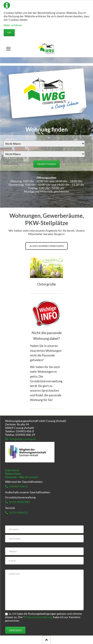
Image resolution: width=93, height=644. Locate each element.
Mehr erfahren (13, 25)
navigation (8, 49)
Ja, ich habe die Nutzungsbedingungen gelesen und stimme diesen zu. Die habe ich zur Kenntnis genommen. (43, 617)
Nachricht (12, 568)
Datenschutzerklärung (38, 617)
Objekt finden (46, 164)
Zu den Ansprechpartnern (47, 246)
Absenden (15, 630)
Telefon (10, 546)
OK (9, 32)
